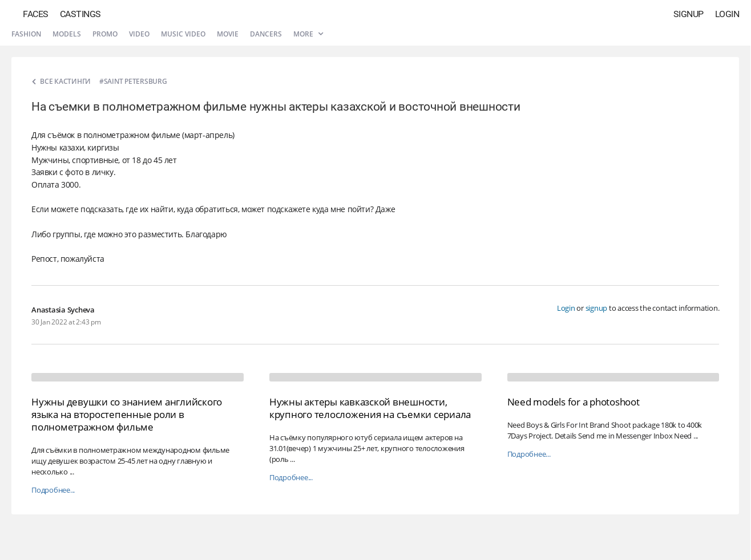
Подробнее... (53, 490)
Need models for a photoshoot (574, 402)
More (308, 34)
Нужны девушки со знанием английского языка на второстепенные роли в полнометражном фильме (127, 414)
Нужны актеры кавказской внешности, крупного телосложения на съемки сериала (370, 408)
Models (67, 34)
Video (139, 34)
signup (597, 308)
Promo (105, 34)
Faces (36, 14)
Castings (80, 14)
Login (727, 14)
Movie (228, 34)
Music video (183, 34)
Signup (689, 14)
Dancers (266, 34)
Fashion (26, 34)
